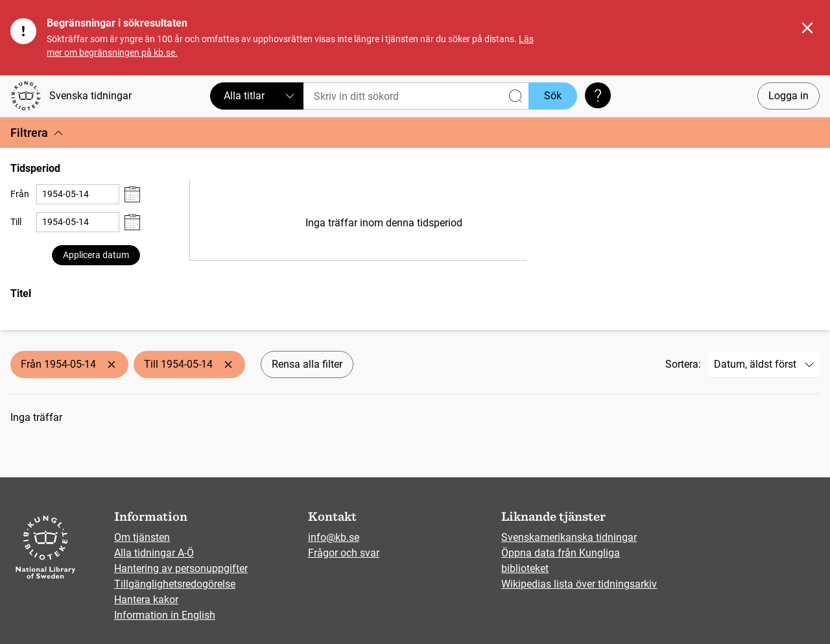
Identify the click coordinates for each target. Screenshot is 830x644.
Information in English (165, 615)
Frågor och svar (344, 553)
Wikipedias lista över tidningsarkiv (579, 584)
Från (20, 194)
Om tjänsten (142, 537)
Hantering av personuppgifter (181, 568)
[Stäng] (807, 28)
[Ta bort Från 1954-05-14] (112, 364)
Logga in (788, 96)
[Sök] (416, 96)
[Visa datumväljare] (132, 194)
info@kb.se (334, 537)
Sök (553, 96)
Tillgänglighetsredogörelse (175, 584)
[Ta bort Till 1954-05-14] (228, 364)
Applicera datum (96, 255)
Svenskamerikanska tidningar (569, 537)
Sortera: (683, 364)
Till (16, 222)
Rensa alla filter (307, 364)
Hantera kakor (146, 600)
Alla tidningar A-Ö (154, 553)
